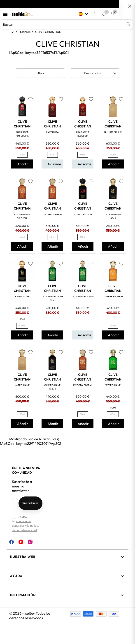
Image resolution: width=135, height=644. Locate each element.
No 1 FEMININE (22, 385)
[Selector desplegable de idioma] (93, 14)
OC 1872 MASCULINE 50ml (52, 298)
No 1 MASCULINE (113, 132)
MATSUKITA (52, 132)
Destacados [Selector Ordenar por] (101, 73)
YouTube (21, 542)
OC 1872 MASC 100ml (83, 297)
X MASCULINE (22, 297)
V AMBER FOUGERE (113, 297)
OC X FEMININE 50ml (113, 216)
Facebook (12, 542)
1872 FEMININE (113, 385)
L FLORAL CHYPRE (52, 214)
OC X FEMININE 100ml (52, 387)
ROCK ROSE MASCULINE (22, 134)
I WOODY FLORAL (83, 385)
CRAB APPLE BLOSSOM (83, 134)
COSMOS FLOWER (83, 214)
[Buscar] (67, 25)
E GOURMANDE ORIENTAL (22, 216)
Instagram (30, 542)
